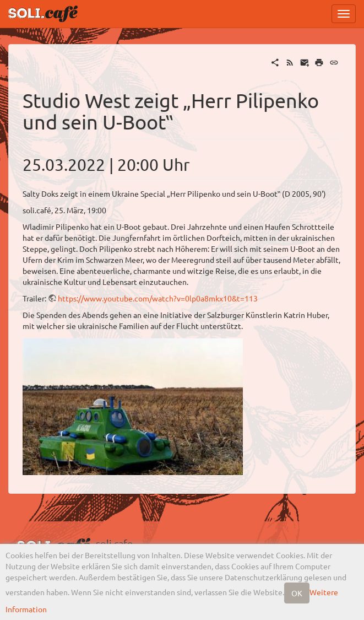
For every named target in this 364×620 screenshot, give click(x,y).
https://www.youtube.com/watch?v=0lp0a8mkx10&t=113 (158, 298)
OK (297, 593)
